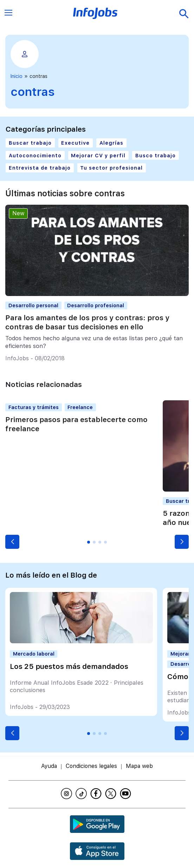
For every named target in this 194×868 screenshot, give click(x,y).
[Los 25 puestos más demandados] (81, 641)
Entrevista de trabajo (40, 168)
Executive (75, 143)
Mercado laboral (34, 654)
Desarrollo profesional (96, 305)
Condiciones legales (91, 766)
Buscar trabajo (30, 143)
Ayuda (49, 766)
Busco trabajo (156, 155)
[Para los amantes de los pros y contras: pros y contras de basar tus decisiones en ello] (97, 294)
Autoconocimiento (35, 155)
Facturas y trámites (34, 407)
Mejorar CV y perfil (98, 155)
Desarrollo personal (33, 305)
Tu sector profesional (111, 168)
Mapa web (139, 766)
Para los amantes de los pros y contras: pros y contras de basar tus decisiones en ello (87, 322)
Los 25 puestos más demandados (69, 666)
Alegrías (111, 143)
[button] (12, 542)
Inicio (17, 76)
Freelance (80, 407)
